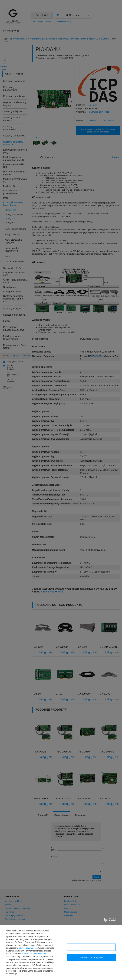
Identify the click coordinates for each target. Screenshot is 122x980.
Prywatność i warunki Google (35, 954)
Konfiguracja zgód (91, 947)
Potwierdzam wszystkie (91, 958)
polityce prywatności (28, 948)
